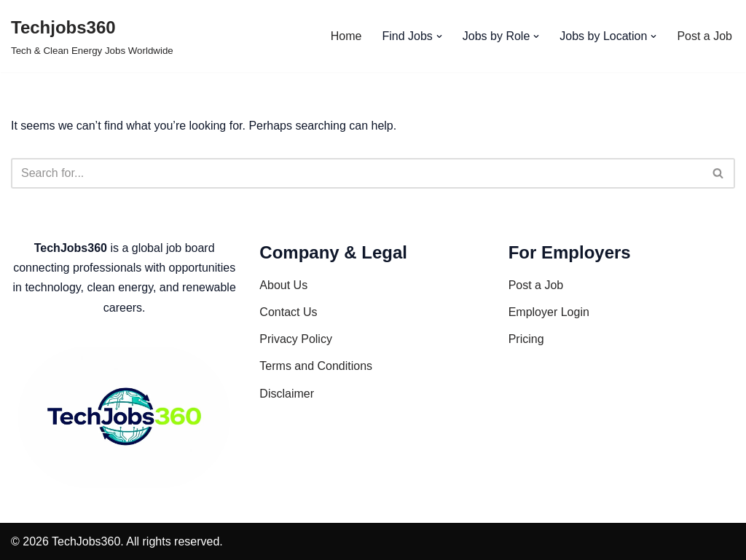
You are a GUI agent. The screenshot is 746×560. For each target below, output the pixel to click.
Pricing (526, 339)
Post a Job (704, 36)
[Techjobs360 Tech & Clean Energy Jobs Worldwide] (92, 36)
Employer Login (549, 312)
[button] (439, 36)
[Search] (357, 173)
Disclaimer (287, 394)
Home (346, 36)
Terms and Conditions (316, 366)
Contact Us (288, 312)
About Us (283, 285)
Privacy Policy (296, 339)
